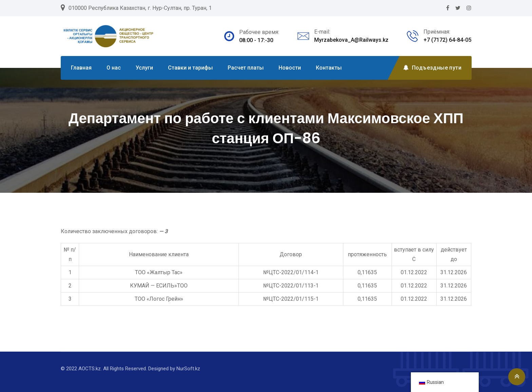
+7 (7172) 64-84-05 (447, 40)
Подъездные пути (432, 68)
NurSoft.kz (188, 369)
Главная (81, 68)
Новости (290, 68)
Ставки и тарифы (190, 68)
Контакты (329, 68)
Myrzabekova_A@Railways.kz (351, 40)
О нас (114, 68)
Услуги (144, 68)
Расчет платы (246, 68)
